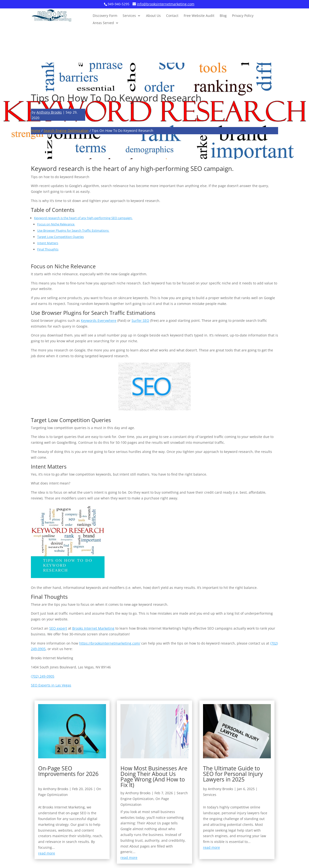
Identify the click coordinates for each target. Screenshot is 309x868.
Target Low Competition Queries (60, 237)
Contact (172, 16)
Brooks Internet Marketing (93, 628)
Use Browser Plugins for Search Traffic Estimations (73, 230)
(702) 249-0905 (43, 676)
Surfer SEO (140, 320)
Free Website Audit (199, 16)
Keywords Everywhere (99, 320)
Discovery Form (105, 16)
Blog (223, 16)
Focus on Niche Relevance (56, 224)
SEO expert (58, 628)
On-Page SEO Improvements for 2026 (68, 771)
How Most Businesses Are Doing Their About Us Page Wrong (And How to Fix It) (154, 777)
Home (36, 131)
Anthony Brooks (49, 112)
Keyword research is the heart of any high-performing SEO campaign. (83, 218)
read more (47, 853)
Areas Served (103, 23)
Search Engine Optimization (66, 131)
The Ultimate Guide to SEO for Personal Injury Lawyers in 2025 (233, 774)
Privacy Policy (243, 16)
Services (129, 16)
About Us (153, 16)
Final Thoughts (48, 249)
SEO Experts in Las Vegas (51, 685)
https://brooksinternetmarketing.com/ (110, 643)
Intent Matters (48, 243)
